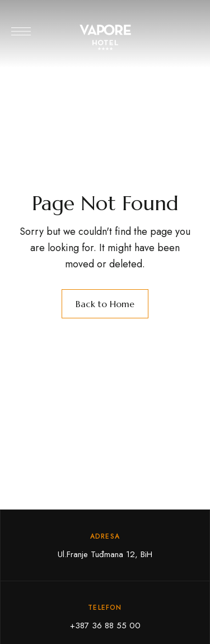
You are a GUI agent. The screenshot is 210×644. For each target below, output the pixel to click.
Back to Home (105, 304)
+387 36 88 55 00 (105, 626)
